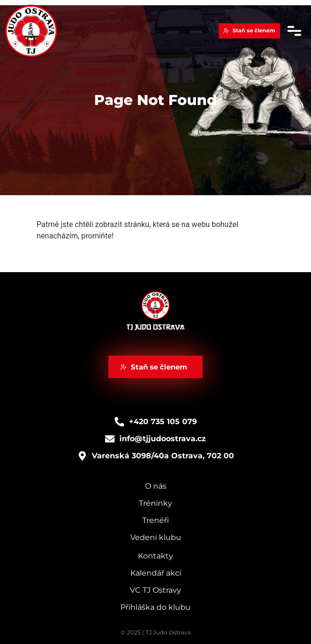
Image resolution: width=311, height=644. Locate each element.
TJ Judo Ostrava (156, 327)
